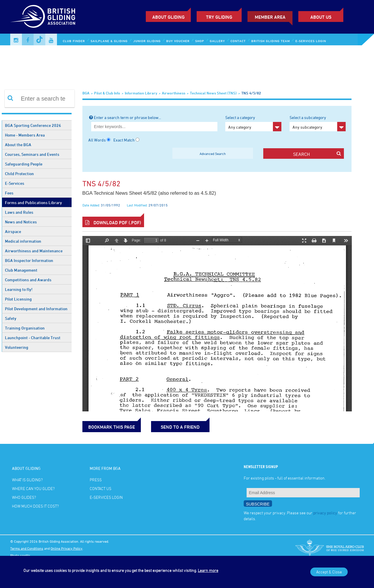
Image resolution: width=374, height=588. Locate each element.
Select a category (253, 123)
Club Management (21, 270)
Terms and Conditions (27, 548)
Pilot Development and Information (36, 309)
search (317, 154)
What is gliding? (27, 480)
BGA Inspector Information (29, 260)
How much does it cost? (35, 506)
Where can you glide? (33, 488)
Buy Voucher (178, 41)
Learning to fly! (19, 289)
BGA (86, 93)
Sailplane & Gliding (109, 41)
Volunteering (17, 347)
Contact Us (101, 488)
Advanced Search (213, 154)
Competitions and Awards (28, 280)
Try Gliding (219, 17)
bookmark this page (112, 427)
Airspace (13, 231)
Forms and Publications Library (33, 202)
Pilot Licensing (18, 299)
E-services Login (311, 41)
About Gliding (168, 17)
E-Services (15, 183)
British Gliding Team (271, 41)
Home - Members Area (25, 135)
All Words (97, 140)
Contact (238, 41)
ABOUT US (321, 17)
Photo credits (20, 555)
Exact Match (124, 140)
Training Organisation (25, 328)
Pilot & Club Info (107, 93)
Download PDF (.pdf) (113, 223)
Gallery (217, 41)
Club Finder (74, 41)
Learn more (208, 570)
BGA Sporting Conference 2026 (33, 125)
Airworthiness (174, 93)
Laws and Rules (19, 212)
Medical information (23, 241)
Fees (9, 193)
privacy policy (325, 513)
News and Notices (21, 222)
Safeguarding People (24, 164)
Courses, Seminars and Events (32, 154)
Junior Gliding (147, 41)
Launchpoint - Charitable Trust (33, 338)
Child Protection (19, 174)
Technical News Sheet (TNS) (213, 93)
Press (96, 480)
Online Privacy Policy (66, 548)
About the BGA (18, 145)
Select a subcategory (318, 123)
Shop (200, 41)
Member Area (270, 17)
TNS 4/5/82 (251, 93)
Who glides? (24, 497)
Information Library (141, 93)
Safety (11, 318)
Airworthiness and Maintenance (34, 251)
